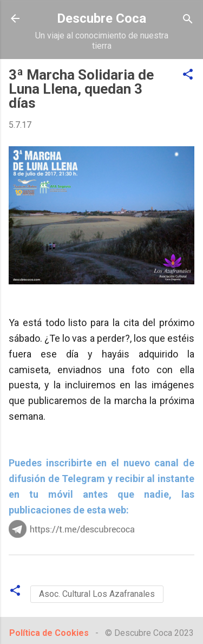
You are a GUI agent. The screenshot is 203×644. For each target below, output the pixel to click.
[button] (188, 75)
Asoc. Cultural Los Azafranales (97, 594)
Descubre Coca (101, 18)
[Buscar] (188, 20)
